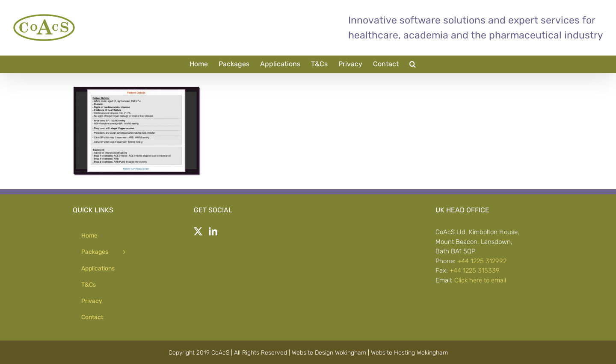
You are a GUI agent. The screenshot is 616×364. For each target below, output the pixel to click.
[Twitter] (198, 232)
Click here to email (480, 280)
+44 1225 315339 (475, 270)
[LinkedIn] (213, 232)
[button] (413, 64)
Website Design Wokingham (329, 353)
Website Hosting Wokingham (409, 353)
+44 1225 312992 (482, 261)
